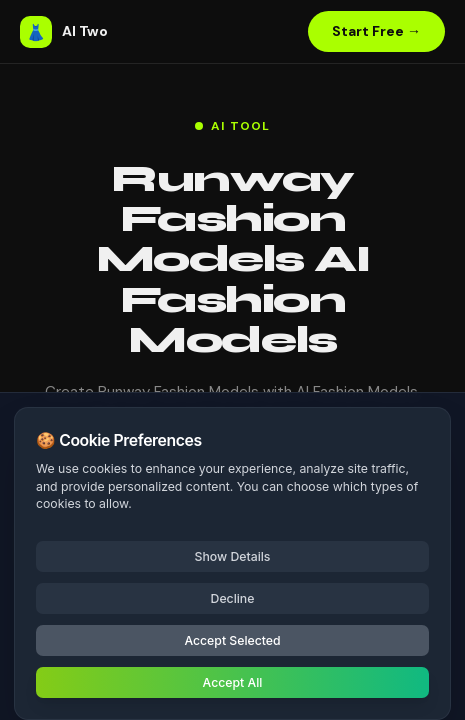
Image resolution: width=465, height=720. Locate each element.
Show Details (233, 556)
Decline (233, 598)
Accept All (233, 682)
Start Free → (376, 31)
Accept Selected (232, 640)
